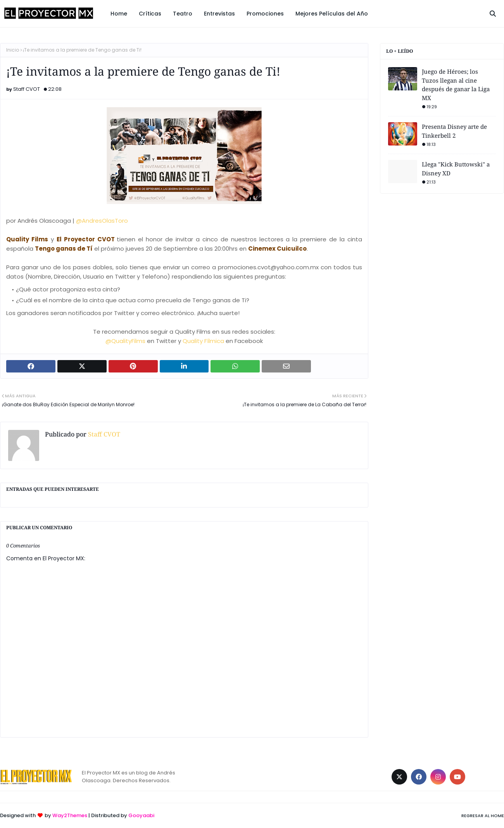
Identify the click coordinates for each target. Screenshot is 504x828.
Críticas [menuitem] (150, 14)
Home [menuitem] (119, 14)
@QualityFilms (125, 341)
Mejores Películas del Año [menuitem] (332, 14)
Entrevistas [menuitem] (219, 14)
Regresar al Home (483, 816)
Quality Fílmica (204, 341)
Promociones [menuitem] (265, 14)
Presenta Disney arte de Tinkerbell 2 (454, 131)
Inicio (13, 50)
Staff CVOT (27, 89)
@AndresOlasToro (101, 221)
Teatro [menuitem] (183, 14)
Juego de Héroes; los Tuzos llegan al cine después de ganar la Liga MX (456, 85)
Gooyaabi (141, 815)
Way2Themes (70, 815)
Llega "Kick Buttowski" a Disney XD (456, 169)
